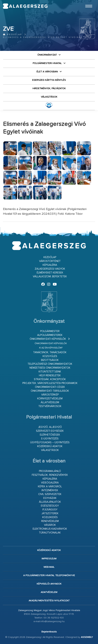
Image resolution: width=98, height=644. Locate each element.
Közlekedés (50, 517)
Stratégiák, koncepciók (50, 379)
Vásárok (50, 525)
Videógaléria (50, 483)
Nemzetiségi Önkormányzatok (50, 368)
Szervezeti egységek (50, 431)
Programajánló (50, 471)
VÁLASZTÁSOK (49, 97)
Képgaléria (50, 265)
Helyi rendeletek (50, 376)
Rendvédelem (50, 521)
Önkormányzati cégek (50, 387)
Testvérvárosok (50, 406)
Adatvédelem (49, 592)
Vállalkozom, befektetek (50, 277)
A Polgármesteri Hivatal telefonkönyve (49, 575)
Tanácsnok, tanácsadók (50, 352)
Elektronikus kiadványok (50, 529)
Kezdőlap (12, 35)
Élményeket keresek (50, 273)
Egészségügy (50, 506)
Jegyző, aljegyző (50, 427)
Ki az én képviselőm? (51, 348)
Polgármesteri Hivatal (47, 63)
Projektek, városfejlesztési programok (50, 383)
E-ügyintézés (50, 439)
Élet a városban (47, 72)
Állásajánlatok (50, 502)
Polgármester (50, 331)
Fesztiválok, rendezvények (50, 475)
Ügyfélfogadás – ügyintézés (50, 442)
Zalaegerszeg (25, 6)
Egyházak (50, 498)
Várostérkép (50, 395)
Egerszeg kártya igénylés (49, 80)
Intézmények (50, 490)
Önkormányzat (47, 55)
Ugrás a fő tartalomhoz (86, 2)
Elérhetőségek (50, 435)
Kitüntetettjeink (50, 372)
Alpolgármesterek (50, 335)
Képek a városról (50, 487)
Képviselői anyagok (49, 584)
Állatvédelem (50, 402)
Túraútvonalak (50, 533)
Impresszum (49, 559)
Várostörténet (50, 261)
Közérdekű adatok (50, 446)
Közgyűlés (50, 356)
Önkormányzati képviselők (48, 339)
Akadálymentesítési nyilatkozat (49, 601)
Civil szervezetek (50, 494)
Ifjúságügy (50, 510)
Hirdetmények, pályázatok (49, 88)
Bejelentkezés (49, 632)
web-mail (49, 567)
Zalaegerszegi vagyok (50, 269)
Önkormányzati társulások (50, 391)
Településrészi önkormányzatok (50, 364)
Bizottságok (50, 360)
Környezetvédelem (50, 399)
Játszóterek (50, 513)
